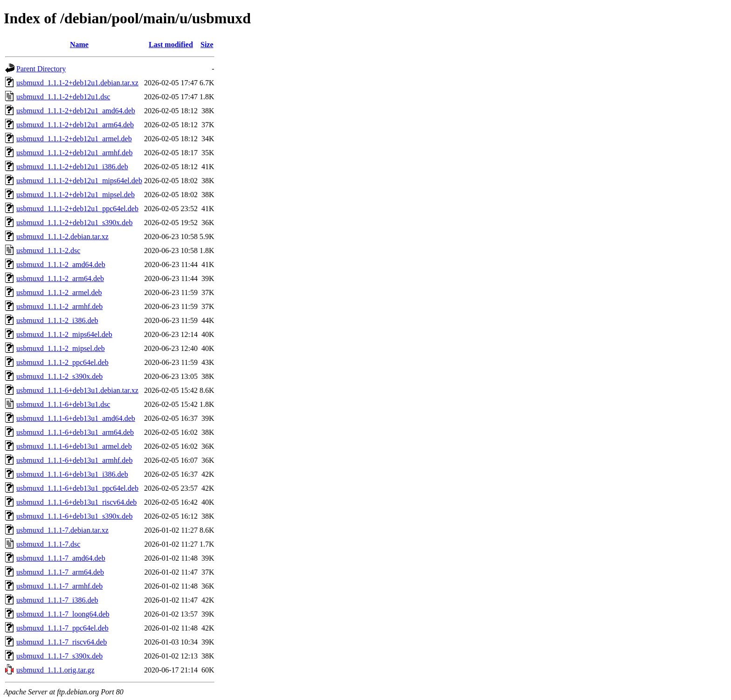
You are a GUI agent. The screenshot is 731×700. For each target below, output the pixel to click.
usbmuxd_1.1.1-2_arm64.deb (60, 278)
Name (79, 45)
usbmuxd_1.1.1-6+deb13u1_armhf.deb (74, 460)
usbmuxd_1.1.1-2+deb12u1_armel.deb (74, 139)
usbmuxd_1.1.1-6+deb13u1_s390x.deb (74, 516)
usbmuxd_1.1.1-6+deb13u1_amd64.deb (76, 418)
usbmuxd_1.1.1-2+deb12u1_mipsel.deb (76, 195)
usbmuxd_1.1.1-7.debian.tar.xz (62, 530)
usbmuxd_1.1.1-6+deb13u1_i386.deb (72, 474)
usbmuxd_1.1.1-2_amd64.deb (61, 264)
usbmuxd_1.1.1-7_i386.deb (57, 600)
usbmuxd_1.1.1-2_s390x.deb (59, 376)
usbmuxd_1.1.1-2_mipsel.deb (61, 348)
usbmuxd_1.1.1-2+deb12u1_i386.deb (72, 167)
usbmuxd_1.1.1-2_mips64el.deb (64, 334)
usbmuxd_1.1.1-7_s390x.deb (59, 656)
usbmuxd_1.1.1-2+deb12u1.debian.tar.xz (77, 83)
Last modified (171, 45)
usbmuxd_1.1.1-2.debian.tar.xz (62, 237)
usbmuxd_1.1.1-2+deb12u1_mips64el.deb (79, 181)
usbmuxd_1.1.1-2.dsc (48, 250)
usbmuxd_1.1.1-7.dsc (48, 544)
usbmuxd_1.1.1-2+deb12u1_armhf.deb (74, 153)
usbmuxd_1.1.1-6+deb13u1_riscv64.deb (76, 502)
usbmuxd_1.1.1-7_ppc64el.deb (62, 628)
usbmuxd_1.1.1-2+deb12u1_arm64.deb (75, 125)
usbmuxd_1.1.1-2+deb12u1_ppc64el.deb (77, 209)
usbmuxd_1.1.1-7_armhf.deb (59, 586)
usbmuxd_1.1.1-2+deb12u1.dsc (63, 97)
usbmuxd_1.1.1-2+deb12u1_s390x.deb (74, 223)
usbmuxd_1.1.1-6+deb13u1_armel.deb (74, 446)
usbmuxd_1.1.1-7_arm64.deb (60, 572)
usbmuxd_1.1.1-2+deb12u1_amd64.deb (76, 111)
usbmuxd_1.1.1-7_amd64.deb (61, 558)
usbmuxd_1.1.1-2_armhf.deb (59, 306)
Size (207, 45)
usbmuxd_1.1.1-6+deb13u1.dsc (63, 404)
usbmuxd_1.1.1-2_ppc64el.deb (62, 362)
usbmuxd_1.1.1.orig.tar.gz (55, 670)
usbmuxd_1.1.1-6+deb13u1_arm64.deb (75, 432)
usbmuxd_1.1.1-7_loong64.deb (63, 614)
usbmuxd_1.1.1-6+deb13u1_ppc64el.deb (77, 488)
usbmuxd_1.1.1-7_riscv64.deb (62, 642)
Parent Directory (41, 69)
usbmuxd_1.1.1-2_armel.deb (59, 292)
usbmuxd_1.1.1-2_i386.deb (57, 320)
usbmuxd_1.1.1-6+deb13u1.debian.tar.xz (77, 390)
